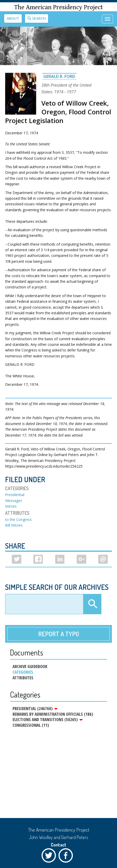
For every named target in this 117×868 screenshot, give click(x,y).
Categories (23, 672)
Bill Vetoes (14, 525)
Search (37, 18)
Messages (14, 501)
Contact (59, 845)
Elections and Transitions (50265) (48, 720)
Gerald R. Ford (59, 76)
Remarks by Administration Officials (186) (53, 714)
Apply (92, 604)
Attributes (23, 678)
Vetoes (11, 506)
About (13, 18)
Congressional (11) (31, 725)
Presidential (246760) (35, 709)
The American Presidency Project (59, 7)
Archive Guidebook (30, 667)
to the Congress (18, 519)
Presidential (15, 495)
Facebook (67, 857)
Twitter (50, 857)
